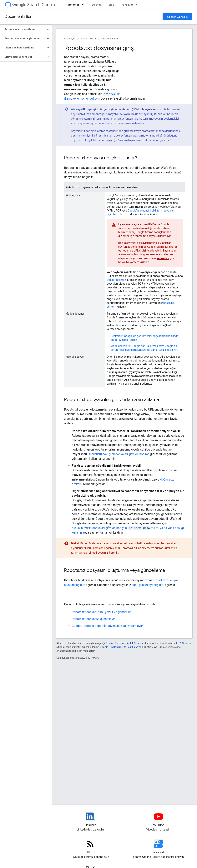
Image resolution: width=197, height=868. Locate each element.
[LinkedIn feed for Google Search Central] (90, 820)
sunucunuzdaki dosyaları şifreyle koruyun (99, 528)
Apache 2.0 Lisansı (181, 643)
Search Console (177, 17)
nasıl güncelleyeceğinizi (148, 585)
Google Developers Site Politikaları (119, 647)
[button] (23, 29)
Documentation (18, 17)
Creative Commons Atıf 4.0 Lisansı (124, 643)
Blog (111, 5)
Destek (97, 5)
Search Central (34, 5)
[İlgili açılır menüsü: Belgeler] (84, 5)
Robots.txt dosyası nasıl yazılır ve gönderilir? (102, 612)
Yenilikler (127, 5)
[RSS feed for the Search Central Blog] (90, 847)
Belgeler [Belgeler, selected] (74, 5)
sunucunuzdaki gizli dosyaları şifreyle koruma (119, 454)
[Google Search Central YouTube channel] (159, 820)
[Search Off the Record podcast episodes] (159, 847)
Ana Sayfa (70, 39)
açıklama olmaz (116, 280)
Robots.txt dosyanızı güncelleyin (94, 619)
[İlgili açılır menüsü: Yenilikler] (138, 5)
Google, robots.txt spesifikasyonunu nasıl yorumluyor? (108, 626)
